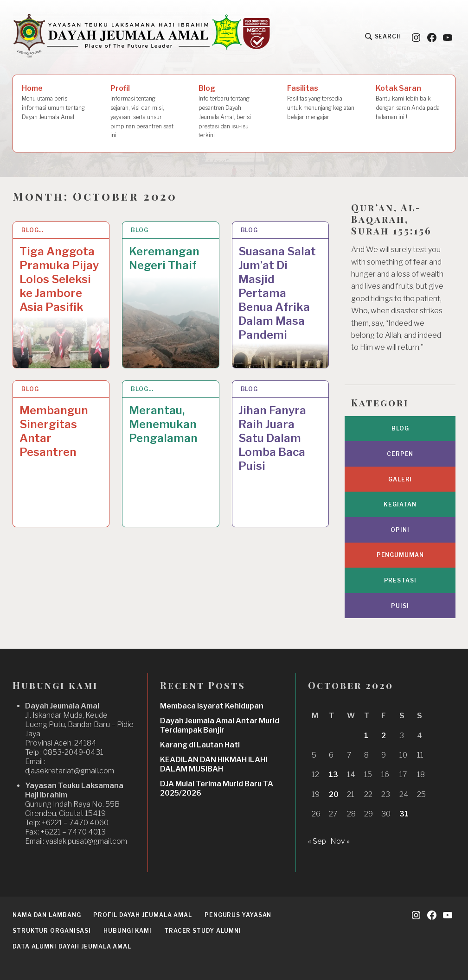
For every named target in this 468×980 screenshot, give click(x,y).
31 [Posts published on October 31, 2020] (404, 814)
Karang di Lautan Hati (200, 745)
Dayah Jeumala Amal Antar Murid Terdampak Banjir (220, 725)
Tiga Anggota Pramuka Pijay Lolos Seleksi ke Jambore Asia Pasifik (59, 279)
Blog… (33, 230)
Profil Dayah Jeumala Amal (143, 915)
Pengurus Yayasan (238, 915)
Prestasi (400, 580)
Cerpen (400, 454)
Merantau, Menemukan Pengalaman (163, 424)
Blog (231, 112)
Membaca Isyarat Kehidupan (212, 706)
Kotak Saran (411, 103)
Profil (142, 112)
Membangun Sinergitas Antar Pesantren (54, 431)
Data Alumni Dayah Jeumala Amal (72, 946)
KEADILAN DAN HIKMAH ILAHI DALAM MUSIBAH (214, 764)
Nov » (340, 841)
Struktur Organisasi (52, 931)
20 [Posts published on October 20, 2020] (334, 794)
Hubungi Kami (128, 931)
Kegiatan (400, 504)
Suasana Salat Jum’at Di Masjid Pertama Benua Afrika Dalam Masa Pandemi (277, 293)
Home (57, 103)
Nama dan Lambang (47, 915)
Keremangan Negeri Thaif (164, 258)
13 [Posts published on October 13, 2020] (333, 775)
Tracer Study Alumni (203, 931)
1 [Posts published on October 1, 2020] (366, 736)
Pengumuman (400, 555)
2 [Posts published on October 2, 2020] (384, 736)
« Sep (317, 841)
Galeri (400, 479)
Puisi (400, 606)
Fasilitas (322, 103)
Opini (400, 530)
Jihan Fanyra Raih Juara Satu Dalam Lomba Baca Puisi (272, 438)
